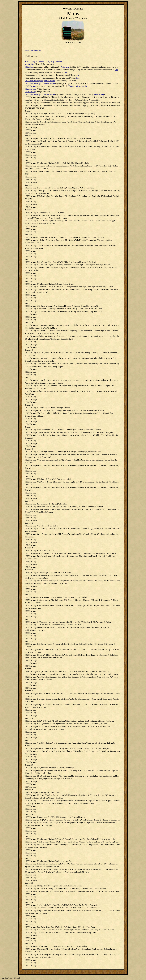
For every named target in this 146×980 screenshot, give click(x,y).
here (116, 70)
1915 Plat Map (31, 86)
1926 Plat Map (49, 94)
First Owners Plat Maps (34, 50)
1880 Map (29, 67)
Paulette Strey (99, 94)
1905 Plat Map (49, 83)
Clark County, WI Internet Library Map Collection (44, 61)
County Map (30, 64)
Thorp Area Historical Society (79, 86)
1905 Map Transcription (34, 83)
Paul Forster (65, 67)
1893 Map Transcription (34, 81)
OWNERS (40, 108)
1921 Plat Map (31, 92)
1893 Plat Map (49, 81)
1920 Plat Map (31, 89)
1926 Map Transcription (34, 94)
